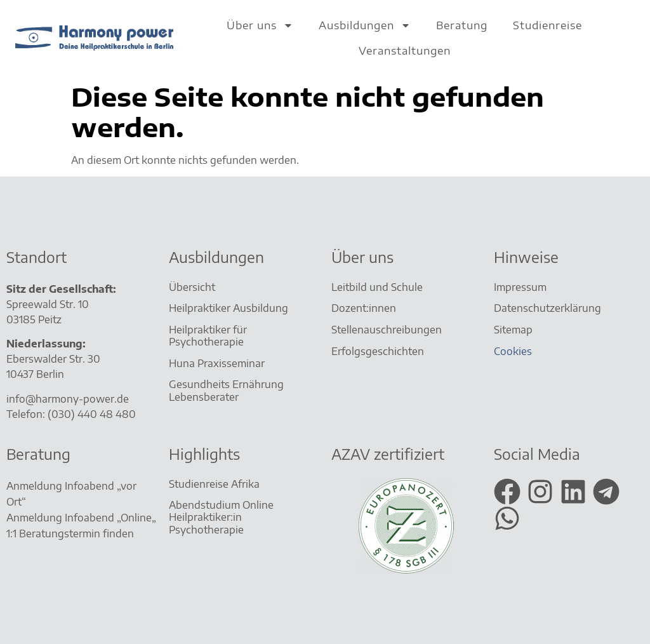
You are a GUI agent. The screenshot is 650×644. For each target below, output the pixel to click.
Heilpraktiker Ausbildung (229, 308)
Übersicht (192, 287)
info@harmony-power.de (68, 399)
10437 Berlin (35, 374)
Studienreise (547, 25)
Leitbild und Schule (377, 287)
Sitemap (514, 330)
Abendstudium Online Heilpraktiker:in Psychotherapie (221, 517)
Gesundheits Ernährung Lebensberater (226, 390)
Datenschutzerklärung (547, 308)
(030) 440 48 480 (92, 414)
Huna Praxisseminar (217, 363)
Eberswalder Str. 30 (53, 359)
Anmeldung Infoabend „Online (79, 518)
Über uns (260, 25)
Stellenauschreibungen (387, 330)
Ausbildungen (365, 25)
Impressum (520, 287)
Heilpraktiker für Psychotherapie (208, 336)
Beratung (462, 25)
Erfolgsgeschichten (379, 351)
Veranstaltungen (405, 51)
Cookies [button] (513, 351)
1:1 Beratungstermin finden (71, 533)
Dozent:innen (364, 308)
